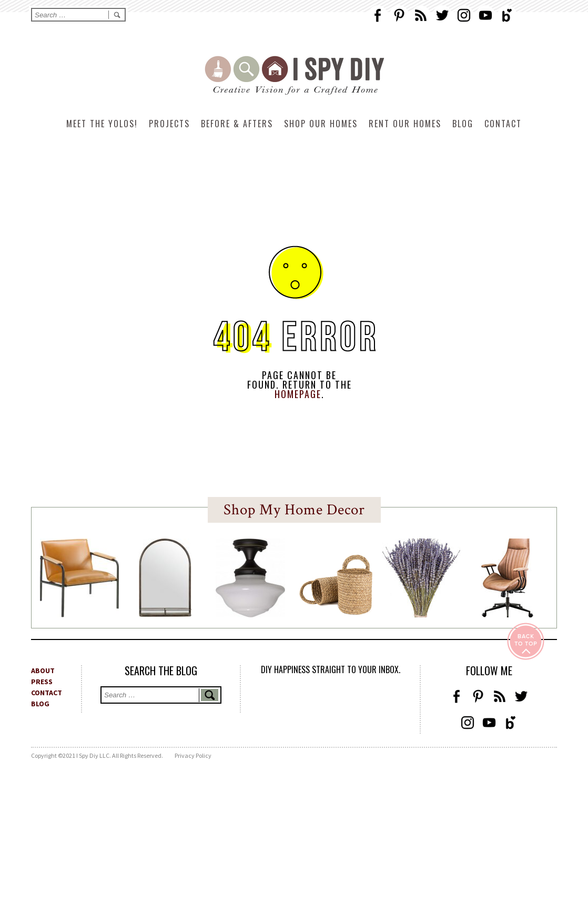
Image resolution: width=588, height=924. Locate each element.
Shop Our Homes (321, 124)
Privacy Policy (193, 755)
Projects (169, 124)
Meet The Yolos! (102, 124)
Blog (463, 124)
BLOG (40, 704)
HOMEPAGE (298, 394)
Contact (503, 124)
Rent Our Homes (405, 124)
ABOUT (43, 671)
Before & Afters (237, 124)
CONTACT (47, 693)
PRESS (42, 682)
